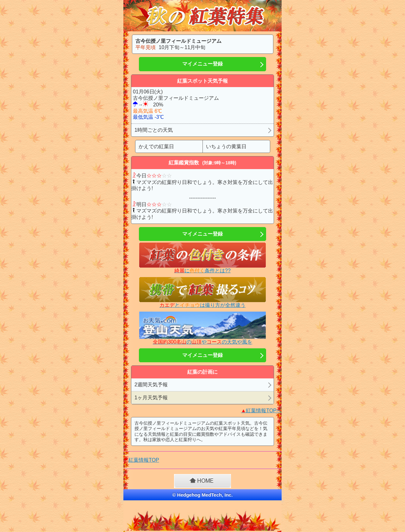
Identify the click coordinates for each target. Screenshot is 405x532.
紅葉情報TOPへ (261, 411)
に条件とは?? (202, 271)
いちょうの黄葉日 (226, 146)
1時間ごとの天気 (154, 130)
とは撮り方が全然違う (202, 305)
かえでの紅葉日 (156, 146)
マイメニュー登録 (202, 64)
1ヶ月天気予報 (151, 398)
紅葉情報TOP (144, 460)
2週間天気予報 (151, 385)
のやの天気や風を (203, 342)
